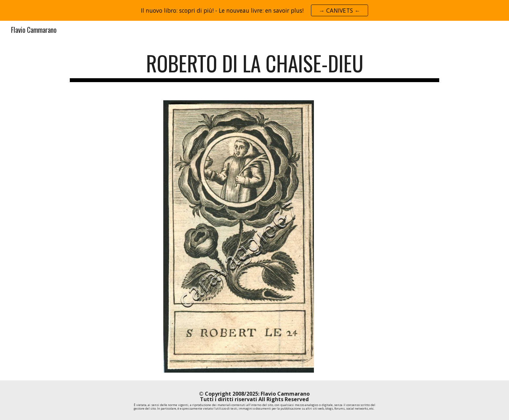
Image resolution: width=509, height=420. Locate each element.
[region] (255, 10)
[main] (255, 66)
